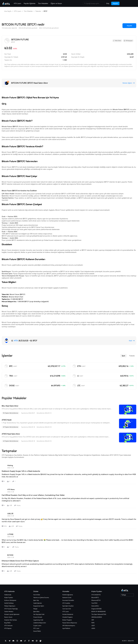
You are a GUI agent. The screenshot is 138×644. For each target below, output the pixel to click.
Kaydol (129, 26)
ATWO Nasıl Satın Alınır (11, 434)
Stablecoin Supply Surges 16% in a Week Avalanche (21, 471)
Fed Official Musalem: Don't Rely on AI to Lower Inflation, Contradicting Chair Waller (33, 495)
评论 (5, 526)
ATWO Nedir (7, 420)
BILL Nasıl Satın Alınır (10, 406)
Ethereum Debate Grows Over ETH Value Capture (20, 561)
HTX (16, 341)
